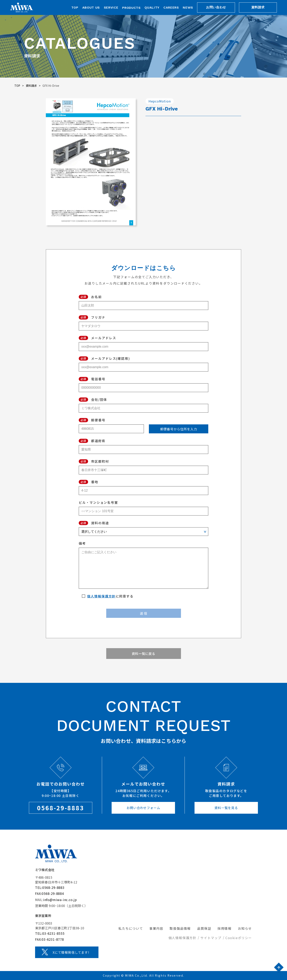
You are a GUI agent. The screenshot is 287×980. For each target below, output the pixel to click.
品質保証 (204, 928)
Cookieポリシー (239, 938)
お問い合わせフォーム (143, 808)
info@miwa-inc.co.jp (60, 900)
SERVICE (111, 7)
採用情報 (224, 928)
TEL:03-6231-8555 (50, 933)
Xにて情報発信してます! (71, 952)
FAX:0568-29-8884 (50, 893)
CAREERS (171, 7)
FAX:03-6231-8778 (50, 939)
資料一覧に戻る (143, 654)
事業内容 (156, 928)
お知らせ (245, 928)
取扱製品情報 (180, 928)
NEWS (188, 7)
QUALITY (152, 7)
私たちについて (131, 928)
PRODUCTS (131, 8)
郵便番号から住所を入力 (179, 429)
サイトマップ (211, 938)
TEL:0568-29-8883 (50, 887)
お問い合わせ (216, 7)
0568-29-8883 (61, 808)
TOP (75, 7)
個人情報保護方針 (101, 596)
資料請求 (258, 7)
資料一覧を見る (226, 808)
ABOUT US (91, 7)
